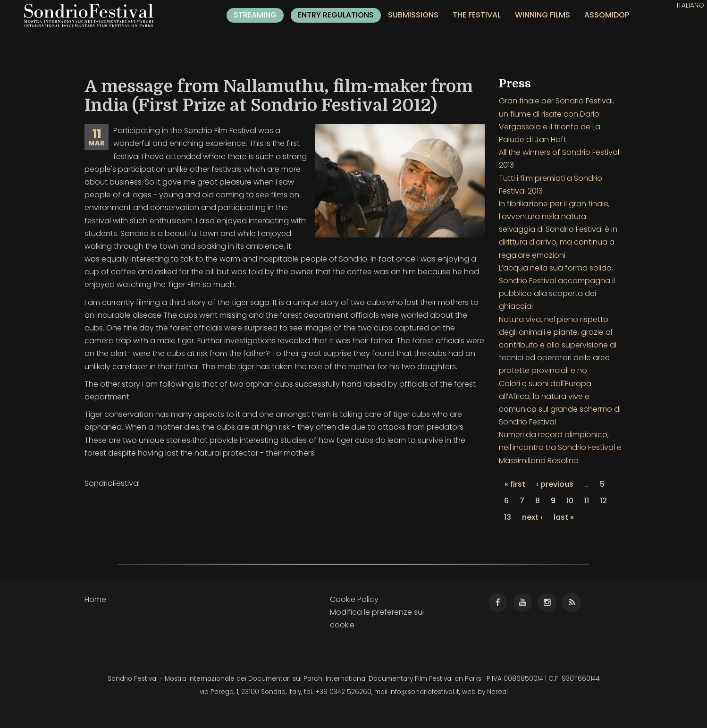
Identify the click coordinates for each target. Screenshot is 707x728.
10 (570, 501)
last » (564, 517)
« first (515, 484)
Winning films (543, 15)
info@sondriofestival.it (424, 692)
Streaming (255, 15)
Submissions (413, 15)
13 (508, 517)
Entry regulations (336, 15)
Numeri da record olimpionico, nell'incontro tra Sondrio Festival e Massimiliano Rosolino (560, 447)
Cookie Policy (354, 599)
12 (603, 501)
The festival (477, 15)
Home (95, 599)
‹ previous (555, 484)
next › (532, 517)
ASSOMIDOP (607, 15)
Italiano (690, 5)
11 (587, 501)
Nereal (497, 692)
